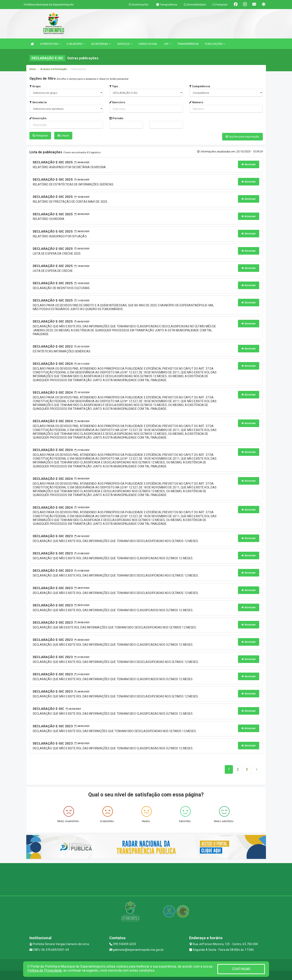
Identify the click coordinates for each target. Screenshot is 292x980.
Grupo (35, 86)
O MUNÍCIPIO (76, 44)
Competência (200, 86)
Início (33, 69)
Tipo (114, 86)
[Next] (247, 768)
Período (116, 118)
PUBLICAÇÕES (215, 44)
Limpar (63, 136)
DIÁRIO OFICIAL (148, 44)
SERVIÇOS (125, 44)
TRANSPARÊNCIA (188, 44)
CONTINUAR (241, 969)
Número (196, 102)
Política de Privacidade (45, 970)
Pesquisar (40, 136)
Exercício (117, 102)
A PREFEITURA (50, 44)
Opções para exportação (242, 137)
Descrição (38, 118)
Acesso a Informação (54, 69)
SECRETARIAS (101, 44)
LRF (168, 44)
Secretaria (38, 102)
